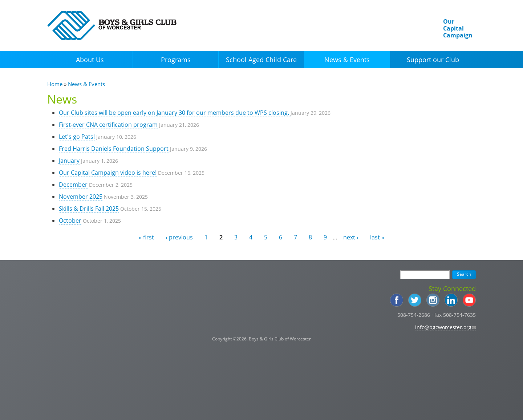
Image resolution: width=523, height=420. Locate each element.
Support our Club (433, 60)
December (73, 185)
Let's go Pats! (77, 137)
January (69, 161)
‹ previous (179, 237)
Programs (176, 60)
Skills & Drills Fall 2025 (89, 209)
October (70, 221)
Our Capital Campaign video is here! (108, 173)
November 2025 (81, 197)
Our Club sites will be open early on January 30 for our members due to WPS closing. (175, 113)
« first (146, 237)
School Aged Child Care (261, 60)
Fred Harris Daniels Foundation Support (114, 149)
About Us (90, 60)
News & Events (347, 60)
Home (55, 84)
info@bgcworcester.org (445, 327)
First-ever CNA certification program (108, 125)
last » (377, 237)
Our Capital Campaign (458, 28)
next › (351, 237)
